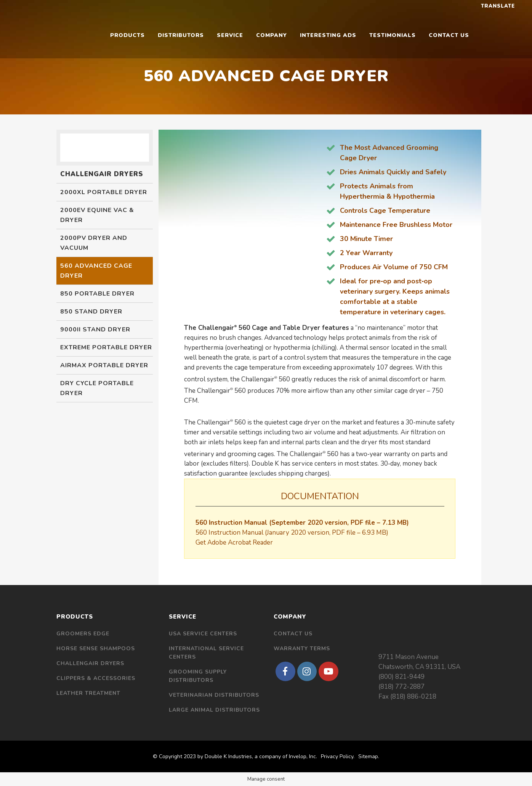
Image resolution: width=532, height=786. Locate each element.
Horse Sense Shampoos (96, 649)
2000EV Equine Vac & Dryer (97, 215)
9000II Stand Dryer (95, 330)
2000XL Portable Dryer (104, 192)
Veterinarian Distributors (214, 695)
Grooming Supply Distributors (198, 676)
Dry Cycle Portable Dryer (97, 388)
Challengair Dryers (90, 663)
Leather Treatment (88, 693)
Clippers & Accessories (96, 678)
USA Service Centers (203, 634)
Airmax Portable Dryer (104, 365)
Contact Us (293, 634)
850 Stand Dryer (91, 312)
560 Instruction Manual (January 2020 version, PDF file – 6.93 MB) (292, 533)
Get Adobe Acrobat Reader (234, 542)
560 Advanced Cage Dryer (96, 271)
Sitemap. (369, 756)
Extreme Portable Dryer (106, 347)
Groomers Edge (83, 634)
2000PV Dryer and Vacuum (94, 243)
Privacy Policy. (338, 756)
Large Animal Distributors (214, 710)
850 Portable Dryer (97, 294)
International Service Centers (206, 653)
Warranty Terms (302, 649)
